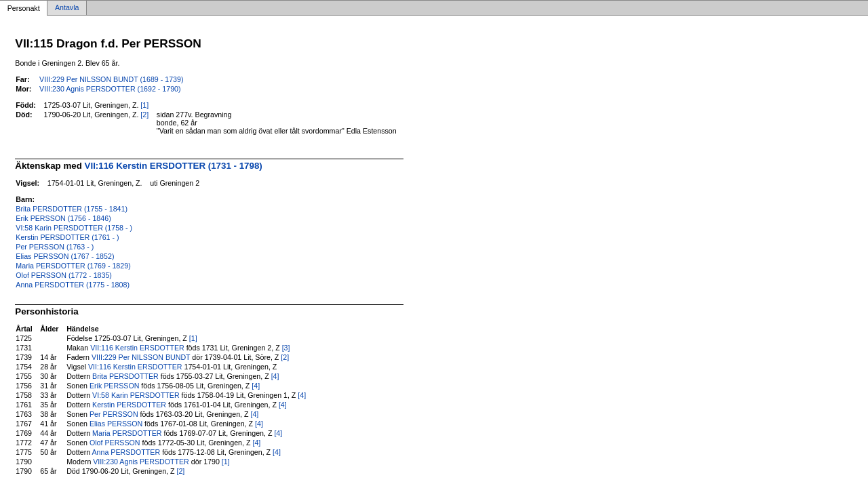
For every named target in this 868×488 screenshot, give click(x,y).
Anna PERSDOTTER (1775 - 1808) (73, 285)
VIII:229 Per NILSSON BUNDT (141, 357)
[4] (275, 376)
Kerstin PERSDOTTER (129, 405)
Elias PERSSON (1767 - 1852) (65, 256)
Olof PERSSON (115, 443)
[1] (144, 105)
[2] (144, 115)
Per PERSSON (114, 414)
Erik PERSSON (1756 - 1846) (63, 218)
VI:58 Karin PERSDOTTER (136, 395)
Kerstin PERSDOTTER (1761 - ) (67, 237)
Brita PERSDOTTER (125, 376)
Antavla (67, 8)
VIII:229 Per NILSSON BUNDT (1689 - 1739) (111, 79)
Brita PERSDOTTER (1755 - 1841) (72, 209)
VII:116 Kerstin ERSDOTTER (137, 348)
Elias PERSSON (116, 424)
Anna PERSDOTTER (126, 452)
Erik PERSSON (114, 386)
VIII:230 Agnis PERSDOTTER (141, 462)
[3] (286, 348)
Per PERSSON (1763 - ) (55, 247)
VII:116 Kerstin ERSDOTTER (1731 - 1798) (174, 166)
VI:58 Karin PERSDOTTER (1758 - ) (74, 228)
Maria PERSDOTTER (127, 433)
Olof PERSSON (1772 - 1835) (64, 275)
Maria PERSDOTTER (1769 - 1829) (73, 266)
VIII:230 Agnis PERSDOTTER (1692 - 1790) (110, 89)
